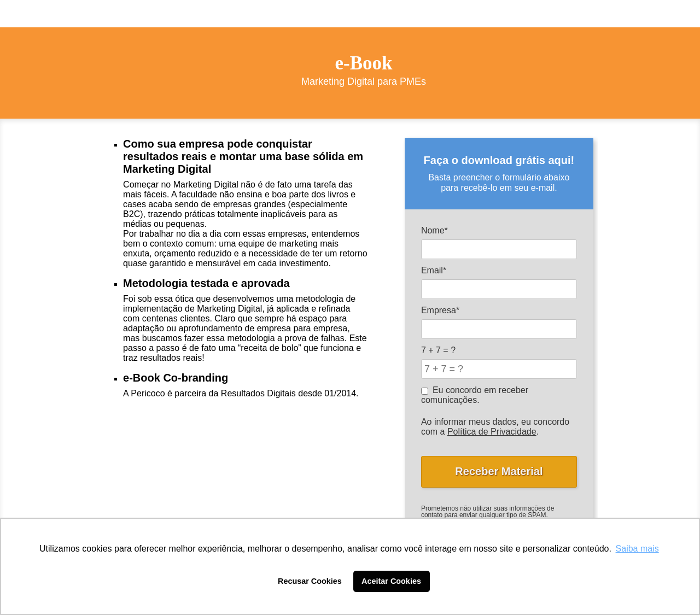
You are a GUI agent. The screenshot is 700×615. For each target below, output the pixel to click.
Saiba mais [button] (637, 549)
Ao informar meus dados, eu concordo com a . (495, 427)
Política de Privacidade (492, 432)
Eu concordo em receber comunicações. (475, 395)
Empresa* (440, 310)
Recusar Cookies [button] (310, 581)
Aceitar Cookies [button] (391, 581)
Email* (434, 270)
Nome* (434, 230)
